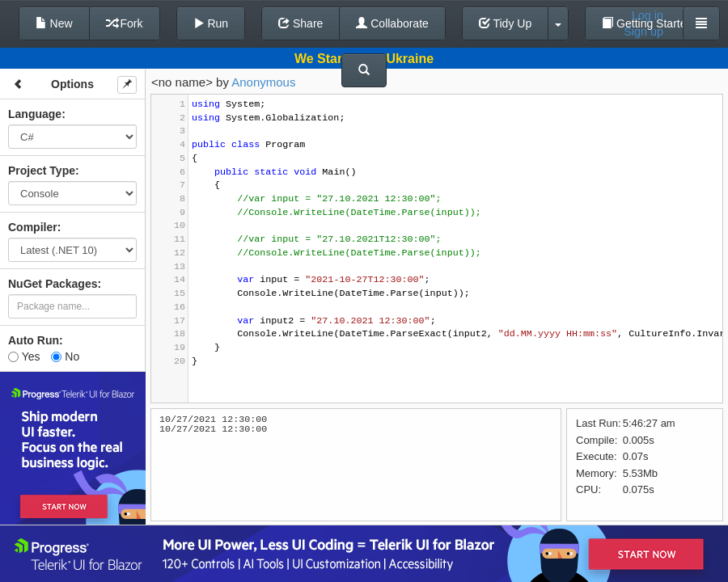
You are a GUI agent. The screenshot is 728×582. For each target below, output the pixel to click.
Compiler (33, 227)
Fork (125, 23)
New (54, 23)
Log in (648, 15)
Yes (24, 356)
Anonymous (263, 82)
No (65, 356)
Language (35, 114)
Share (301, 23)
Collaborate (392, 23)
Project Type (42, 171)
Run (211, 23)
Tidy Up (505, 23)
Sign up (643, 32)
